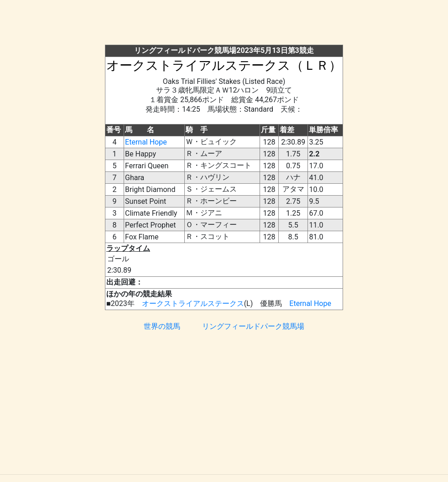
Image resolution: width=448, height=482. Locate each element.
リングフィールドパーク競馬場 (253, 326)
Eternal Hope (146, 142)
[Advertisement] (233, 24)
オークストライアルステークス (193, 303)
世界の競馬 (162, 326)
